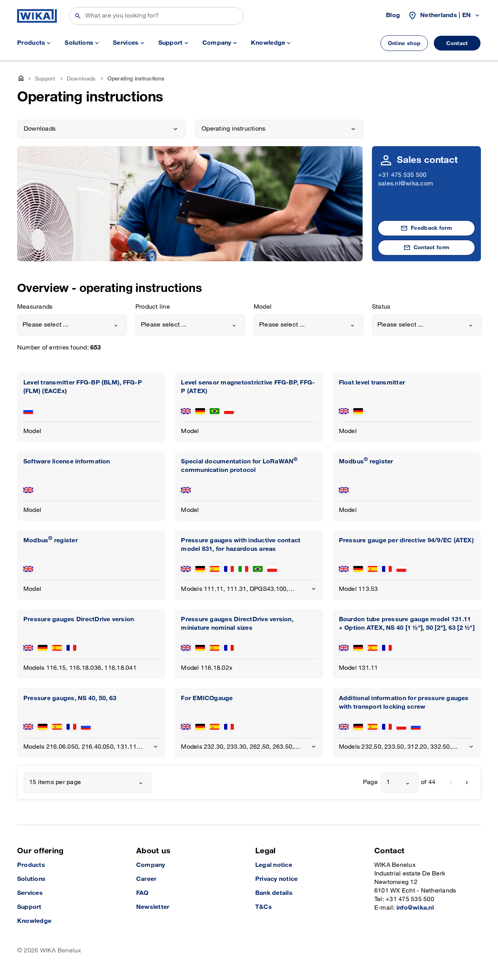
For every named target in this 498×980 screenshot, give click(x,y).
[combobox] (72, 325)
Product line (153, 307)
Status (381, 307)
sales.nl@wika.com (406, 184)
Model (263, 307)
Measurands (35, 307)
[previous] (451, 783)
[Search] (156, 16)
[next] (467, 783)
